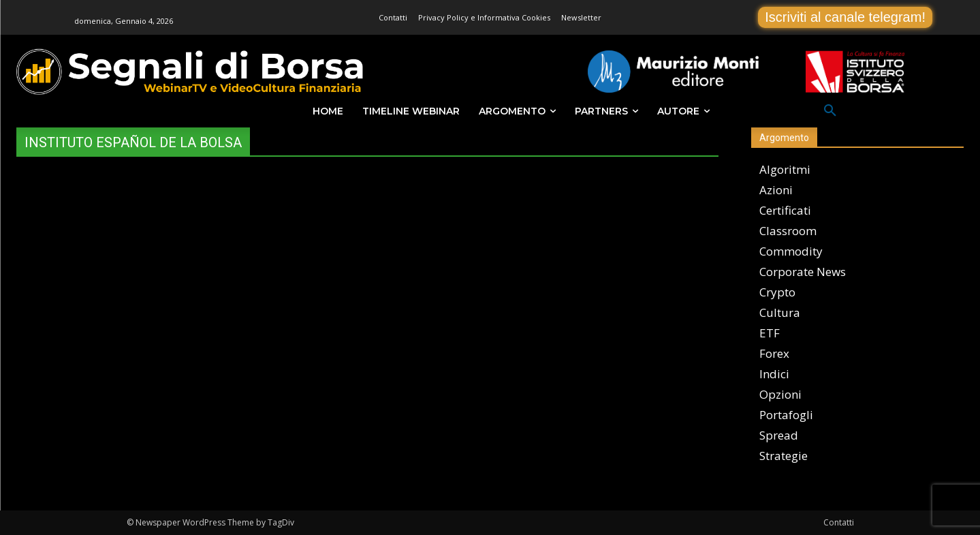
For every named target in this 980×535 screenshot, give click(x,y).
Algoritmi (785, 169)
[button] (830, 111)
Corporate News (803, 272)
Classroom (788, 231)
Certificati (785, 210)
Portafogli (786, 415)
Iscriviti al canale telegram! (845, 17)
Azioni (776, 190)
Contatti (839, 522)
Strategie (784, 456)
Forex (774, 353)
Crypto (777, 292)
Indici (774, 374)
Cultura (780, 312)
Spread (779, 435)
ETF (770, 333)
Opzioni (780, 394)
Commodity (791, 251)
